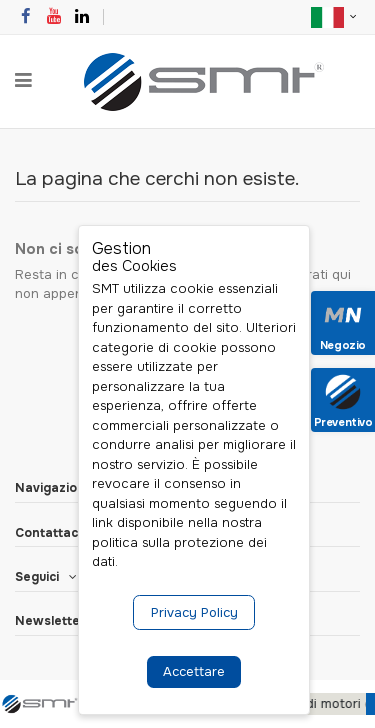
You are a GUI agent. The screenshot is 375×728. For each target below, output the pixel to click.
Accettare (194, 671)
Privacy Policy (194, 612)
